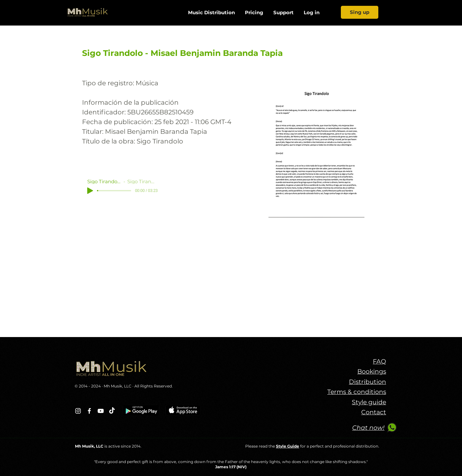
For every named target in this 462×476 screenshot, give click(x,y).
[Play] (90, 191)
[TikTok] (112, 411)
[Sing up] (360, 12)
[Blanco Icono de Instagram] (78, 411)
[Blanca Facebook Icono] (89, 411)
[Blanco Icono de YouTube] (101, 411)
